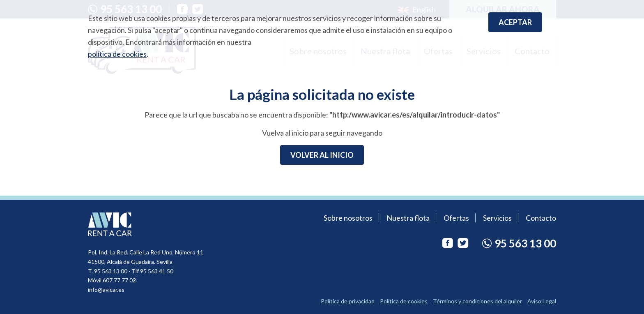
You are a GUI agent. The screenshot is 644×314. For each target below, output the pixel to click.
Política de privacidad (348, 301)
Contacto (541, 218)
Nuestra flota (408, 218)
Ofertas (456, 218)
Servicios (497, 218)
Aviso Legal (542, 301)
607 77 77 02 (119, 280)
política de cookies (117, 54)
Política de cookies (404, 301)
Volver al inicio (322, 155)
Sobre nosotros (348, 218)
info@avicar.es (106, 290)
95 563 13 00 (111, 271)
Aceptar (515, 22)
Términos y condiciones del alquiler (477, 301)
